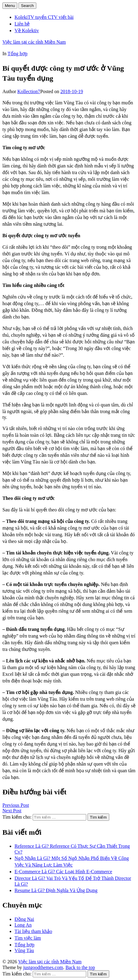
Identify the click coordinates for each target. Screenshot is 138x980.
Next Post (12, 811)
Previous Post (16, 805)
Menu (10, 6)
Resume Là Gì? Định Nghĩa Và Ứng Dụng (56, 890)
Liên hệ (22, 24)
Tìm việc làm (28, 938)
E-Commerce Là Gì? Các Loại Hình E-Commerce (63, 872)
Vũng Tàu (24, 950)
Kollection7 (29, 91)
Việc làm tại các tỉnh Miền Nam (34, 42)
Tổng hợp (18, 54)
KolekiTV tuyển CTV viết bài (44, 17)
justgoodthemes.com (43, 967)
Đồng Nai (24, 919)
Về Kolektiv (27, 30)
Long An (23, 925)
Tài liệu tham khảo (33, 931)
